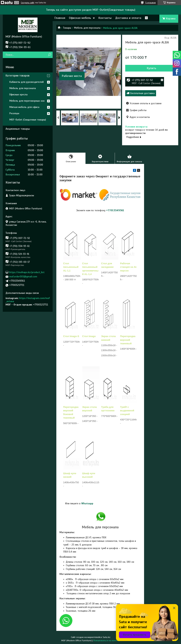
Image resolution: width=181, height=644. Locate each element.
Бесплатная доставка (142, 93)
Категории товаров (18, 76)
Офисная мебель (80, 18)
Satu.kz (106, 637)
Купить (152, 68)
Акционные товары (18, 129)
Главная (60, 18)
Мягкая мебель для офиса (24, 107)
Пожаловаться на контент (107, 640)
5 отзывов (151, 3)
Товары (67, 28)
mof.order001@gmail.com (23, 277)
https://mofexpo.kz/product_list (27, 272)
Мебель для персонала (87, 28)
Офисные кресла (18, 95)
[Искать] (49, 55)
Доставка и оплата (128, 18)
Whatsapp (87, 503)
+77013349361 (115, 210)
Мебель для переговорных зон (27, 101)
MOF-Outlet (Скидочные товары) (28, 120)
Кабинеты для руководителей (26, 82)
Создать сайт (28, 3)
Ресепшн (14, 113)
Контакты (105, 18)
